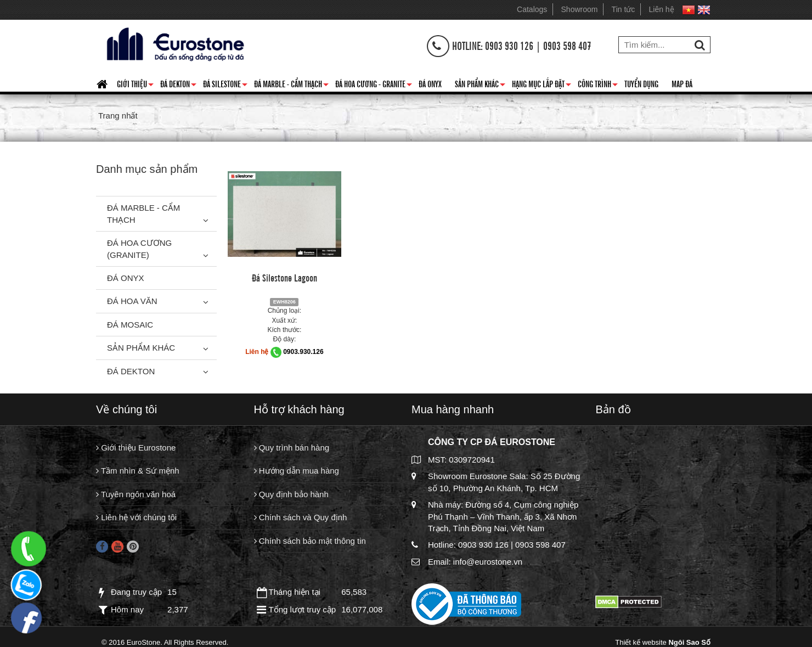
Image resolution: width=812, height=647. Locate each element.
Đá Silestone (225, 86)
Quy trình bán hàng (292, 448)
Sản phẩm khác (480, 86)
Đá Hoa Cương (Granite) (139, 249)
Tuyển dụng (641, 83)
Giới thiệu (135, 86)
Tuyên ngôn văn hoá (136, 494)
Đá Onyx (430, 83)
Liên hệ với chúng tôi (136, 517)
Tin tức (624, 9)
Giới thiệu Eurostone (136, 448)
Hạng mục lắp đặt (542, 86)
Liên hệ (662, 9)
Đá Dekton (178, 86)
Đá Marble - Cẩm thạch (291, 86)
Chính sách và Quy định (301, 517)
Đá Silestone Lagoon (284, 277)
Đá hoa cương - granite (374, 86)
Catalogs (532, 9)
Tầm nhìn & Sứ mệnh (138, 471)
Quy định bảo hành (291, 494)
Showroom (580, 9)
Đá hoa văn (132, 301)
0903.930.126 (303, 352)
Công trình (598, 86)
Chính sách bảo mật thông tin (310, 541)
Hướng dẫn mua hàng (297, 471)
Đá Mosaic (130, 325)
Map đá (682, 83)
